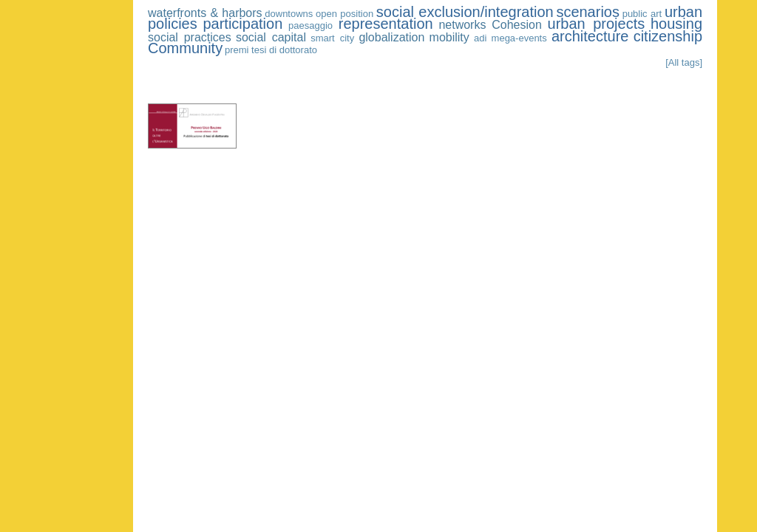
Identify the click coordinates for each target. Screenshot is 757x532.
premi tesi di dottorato (271, 50)
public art (642, 14)
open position (344, 14)
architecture (590, 36)
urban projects (597, 24)
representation (386, 24)
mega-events (519, 38)
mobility (449, 37)
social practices (190, 37)
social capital (271, 37)
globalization (391, 37)
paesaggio (310, 25)
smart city (332, 38)
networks (462, 25)
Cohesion (517, 25)
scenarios (588, 12)
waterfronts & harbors (205, 13)
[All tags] (684, 62)
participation (242, 24)
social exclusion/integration (465, 12)
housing (676, 24)
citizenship (668, 36)
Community (185, 48)
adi (480, 38)
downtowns (289, 14)
